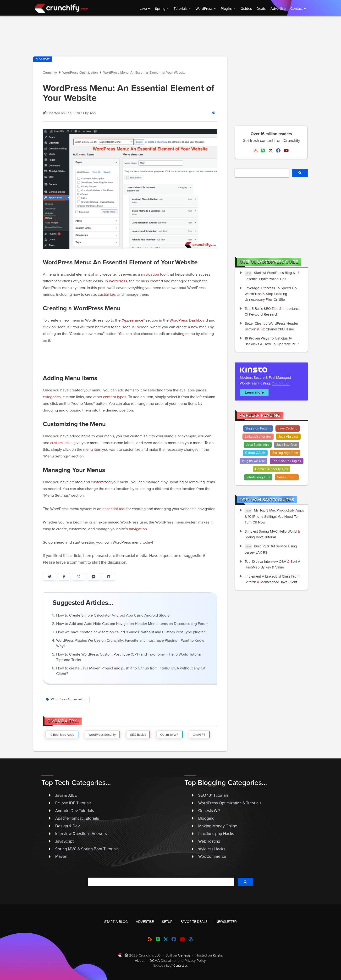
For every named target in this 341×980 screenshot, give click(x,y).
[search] (261, 173)
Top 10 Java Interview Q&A (265, 562)
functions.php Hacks (216, 834)
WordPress (118, 281)
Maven (61, 856)
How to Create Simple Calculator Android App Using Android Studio (113, 615)
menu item (92, 450)
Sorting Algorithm (285, 453)
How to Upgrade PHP (281, 344)
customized (101, 482)
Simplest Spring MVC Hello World (271, 531)
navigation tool (154, 274)
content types (115, 397)
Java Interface (287, 445)
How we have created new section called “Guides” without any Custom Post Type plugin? (131, 632)
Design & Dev (67, 826)
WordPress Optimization (69, 699)
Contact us (181, 966)
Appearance (133, 320)
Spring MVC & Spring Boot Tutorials (87, 849)
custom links (61, 443)
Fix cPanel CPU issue (277, 329)
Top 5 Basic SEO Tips (261, 309)
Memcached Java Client (279, 582)
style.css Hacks (212, 849)
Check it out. (281, 383)
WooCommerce (212, 856)
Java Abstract (288, 437)
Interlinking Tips (258, 477)
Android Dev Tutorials (75, 811)
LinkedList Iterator (258, 437)
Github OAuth (255, 453)
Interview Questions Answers (81, 834)
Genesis (184, 955)
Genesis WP (209, 811)
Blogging (206, 818)
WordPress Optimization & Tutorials (230, 803)
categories (52, 397)
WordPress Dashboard (189, 320)
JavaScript (64, 841)
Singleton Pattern (258, 428)
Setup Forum (287, 477)
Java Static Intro (258, 445)
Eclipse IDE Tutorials (73, 803)
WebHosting (209, 841)
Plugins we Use (253, 461)
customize (107, 295)
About (140, 961)
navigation (138, 529)
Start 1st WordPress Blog (273, 273)
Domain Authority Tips (272, 469)
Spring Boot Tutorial (260, 537)
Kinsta (217, 955)
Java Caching (288, 428)
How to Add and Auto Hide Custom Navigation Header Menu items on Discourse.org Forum (132, 624)
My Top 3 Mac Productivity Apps (279, 510)
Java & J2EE (66, 795)
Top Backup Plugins (287, 461)
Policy (201, 961)
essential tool (114, 509)
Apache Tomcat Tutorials (77, 818)
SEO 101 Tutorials (213, 795)
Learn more (254, 392)
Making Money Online (218, 826)
